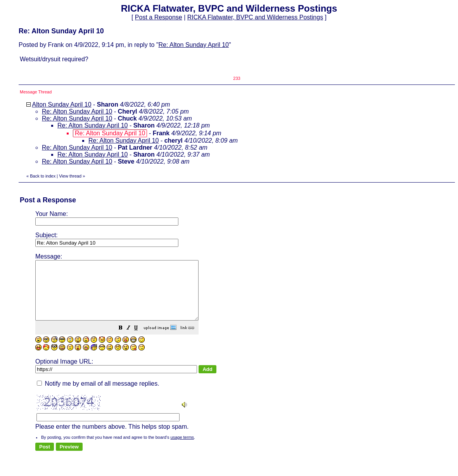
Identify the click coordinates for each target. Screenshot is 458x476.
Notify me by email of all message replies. (98, 395)
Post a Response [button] (159, 17)
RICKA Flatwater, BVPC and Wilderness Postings (255, 17)
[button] (140, 340)
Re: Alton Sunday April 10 (194, 45)
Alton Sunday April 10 (62, 104)
